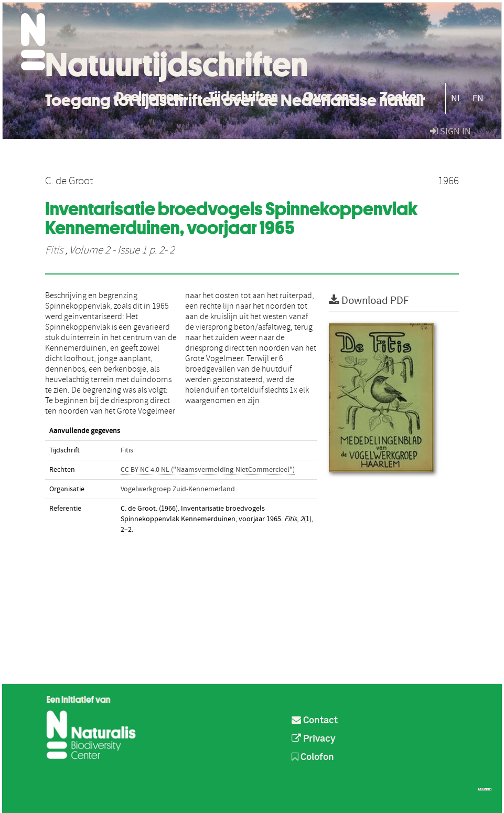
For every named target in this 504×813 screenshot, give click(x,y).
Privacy (314, 739)
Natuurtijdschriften (176, 65)
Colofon (313, 757)
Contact (315, 721)
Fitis (54, 250)
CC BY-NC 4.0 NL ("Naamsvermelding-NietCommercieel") (208, 470)
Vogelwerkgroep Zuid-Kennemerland (178, 489)
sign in (451, 131)
